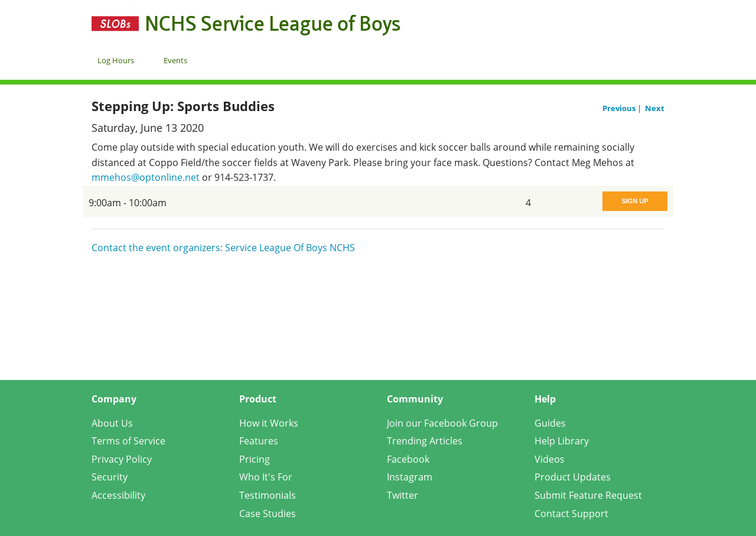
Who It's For (266, 477)
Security (110, 477)
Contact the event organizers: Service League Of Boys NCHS (223, 248)
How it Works (269, 423)
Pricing (255, 459)
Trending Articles (425, 441)
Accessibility (118, 495)
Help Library (562, 441)
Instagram (410, 477)
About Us (112, 423)
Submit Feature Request (588, 495)
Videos (550, 459)
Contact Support (571, 514)
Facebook (408, 459)
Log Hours (116, 60)
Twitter (403, 495)
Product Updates (573, 477)
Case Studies (268, 514)
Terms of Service (128, 441)
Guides (550, 423)
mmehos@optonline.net (146, 177)
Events (175, 60)
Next (655, 108)
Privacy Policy (122, 459)
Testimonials (268, 495)
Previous (620, 108)
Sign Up (635, 201)
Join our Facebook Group (442, 423)
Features (259, 441)
